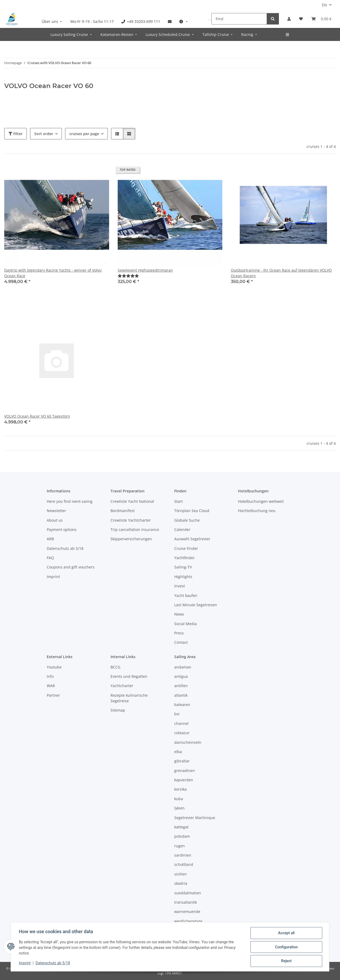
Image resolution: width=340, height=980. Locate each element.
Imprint (25, 964)
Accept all (286, 933)
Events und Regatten (129, 676)
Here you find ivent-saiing (70, 501)
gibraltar (182, 761)
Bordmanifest (123, 511)
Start (178, 501)
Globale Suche (187, 520)
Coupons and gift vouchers (71, 567)
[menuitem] (52, 21)
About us (55, 520)
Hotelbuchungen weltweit (261, 501)
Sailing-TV (183, 567)
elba (178, 752)
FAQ (50, 558)
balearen (182, 705)
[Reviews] (128, 276)
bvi (177, 714)
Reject (286, 961)
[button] (289, 19)
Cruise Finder (186, 548)
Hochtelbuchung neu (257, 511)
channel (181, 723)
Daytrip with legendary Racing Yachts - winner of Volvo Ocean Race (53, 273)
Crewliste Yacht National (132, 501)
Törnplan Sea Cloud (192, 511)
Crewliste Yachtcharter (131, 520)
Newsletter (56, 511)
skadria (181, 883)
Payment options (62, 530)
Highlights (183, 577)
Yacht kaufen (186, 595)
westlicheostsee (188, 921)
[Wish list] (301, 19)
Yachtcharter (122, 686)
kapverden (184, 780)
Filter (16, 134)
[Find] (239, 19)
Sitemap (118, 710)
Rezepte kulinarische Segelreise (129, 698)
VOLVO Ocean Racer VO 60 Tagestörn (37, 416)
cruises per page (84, 134)
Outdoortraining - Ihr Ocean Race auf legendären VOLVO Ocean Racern (281, 273)
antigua (181, 676)
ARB (50, 539)
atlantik (181, 695)
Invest (180, 586)
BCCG (115, 667)
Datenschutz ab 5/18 (53, 964)
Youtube (54, 667)
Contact (181, 642)
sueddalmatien (188, 893)
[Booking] (321, 19)
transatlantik (186, 902)
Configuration (286, 947)
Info (50, 676)
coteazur (182, 733)
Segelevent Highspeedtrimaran (145, 270)
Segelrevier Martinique (195, 818)
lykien (179, 808)
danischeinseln (188, 742)
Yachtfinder (184, 558)
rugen (180, 846)
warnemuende (187, 912)
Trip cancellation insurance (135, 530)
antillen (181, 686)
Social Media (186, 624)
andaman (183, 667)
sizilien (180, 874)
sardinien (183, 855)
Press (179, 633)
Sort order (44, 134)
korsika (180, 789)
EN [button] (324, 5)
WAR (51, 686)
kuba (179, 799)
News (179, 614)
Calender (182, 530)
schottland (184, 864)
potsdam (182, 836)
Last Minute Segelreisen (196, 605)
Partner (53, 695)
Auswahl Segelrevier (192, 539)
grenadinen (185, 771)
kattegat (181, 827)
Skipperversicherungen (131, 539)
